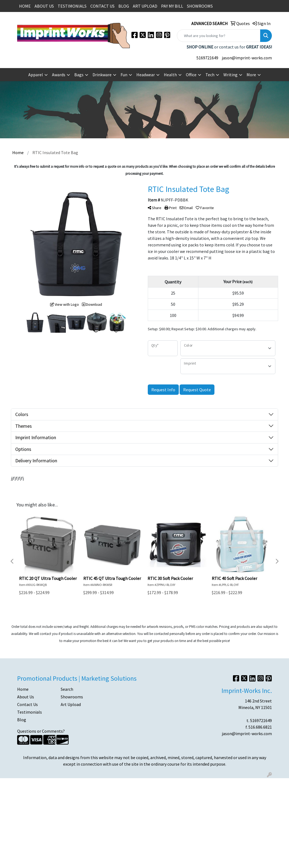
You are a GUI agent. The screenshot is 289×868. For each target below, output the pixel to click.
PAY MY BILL (172, 6)
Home (23, 689)
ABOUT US (44, 6)
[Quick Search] (219, 36)
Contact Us (27, 704)
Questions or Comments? (41, 731)
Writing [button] (230, 75)
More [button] (251, 75)
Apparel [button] (36, 75)
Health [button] (170, 75)
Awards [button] (59, 75)
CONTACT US (102, 6)
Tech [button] (210, 75)
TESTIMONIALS (72, 6)
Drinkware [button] (102, 75)
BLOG (124, 6)
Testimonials (30, 712)
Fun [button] (124, 75)
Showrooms (72, 697)
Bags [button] (79, 75)
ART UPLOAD (145, 6)
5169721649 (207, 58)
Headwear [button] (146, 75)
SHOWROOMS (200, 6)
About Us (26, 697)
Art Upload (71, 704)
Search (67, 689)
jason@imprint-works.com (247, 58)
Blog (22, 720)
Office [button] (191, 75)
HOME (25, 6)
